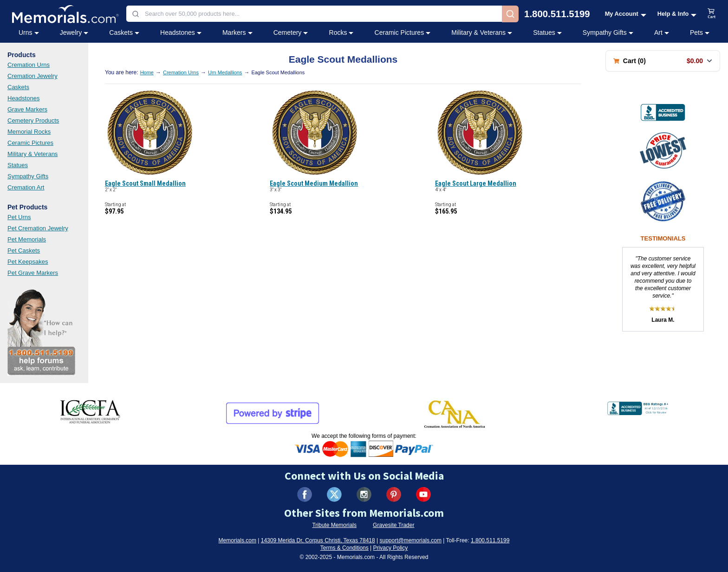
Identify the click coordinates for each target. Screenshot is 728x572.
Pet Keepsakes (28, 262)
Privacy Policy (391, 548)
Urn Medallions (225, 72)
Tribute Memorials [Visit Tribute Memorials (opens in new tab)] (334, 525)
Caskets (18, 87)
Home (147, 72)
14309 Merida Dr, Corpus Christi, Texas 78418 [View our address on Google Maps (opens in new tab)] (318, 540)
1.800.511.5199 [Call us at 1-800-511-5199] (557, 14)
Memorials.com (237, 540)
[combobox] (314, 14)
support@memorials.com (410, 540)
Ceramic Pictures (30, 143)
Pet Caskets (24, 250)
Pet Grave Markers (33, 273)
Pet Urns (19, 217)
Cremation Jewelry (32, 76)
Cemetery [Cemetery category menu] (291, 32)
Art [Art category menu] (662, 32)
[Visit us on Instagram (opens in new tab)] (364, 494)
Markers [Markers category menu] (237, 32)
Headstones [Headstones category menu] (181, 32)
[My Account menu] (626, 14)
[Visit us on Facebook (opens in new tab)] (305, 494)
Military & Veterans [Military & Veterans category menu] (482, 32)
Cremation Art (26, 187)
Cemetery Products (33, 120)
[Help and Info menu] (677, 14)
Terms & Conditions (344, 548)
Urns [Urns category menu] (29, 32)
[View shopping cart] (712, 14)
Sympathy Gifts (28, 176)
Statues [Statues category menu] (547, 32)
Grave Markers (27, 109)
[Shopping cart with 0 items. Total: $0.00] (663, 61)
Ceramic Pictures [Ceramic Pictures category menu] (403, 32)
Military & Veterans (32, 154)
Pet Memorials (27, 239)
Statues (18, 165)
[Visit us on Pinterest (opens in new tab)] (394, 494)
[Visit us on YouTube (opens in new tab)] (423, 494)
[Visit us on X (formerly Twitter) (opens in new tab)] (334, 494)
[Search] (510, 14)
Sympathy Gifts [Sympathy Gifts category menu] (608, 32)
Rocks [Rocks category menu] (341, 32)
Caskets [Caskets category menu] (124, 32)
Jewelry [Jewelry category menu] (74, 32)
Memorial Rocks (29, 132)
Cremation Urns (29, 65)
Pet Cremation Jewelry (38, 228)
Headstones (23, 98)
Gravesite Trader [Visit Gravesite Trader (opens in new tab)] (393, 525)
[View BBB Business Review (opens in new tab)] (663, 112)
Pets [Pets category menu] (700, 32)
